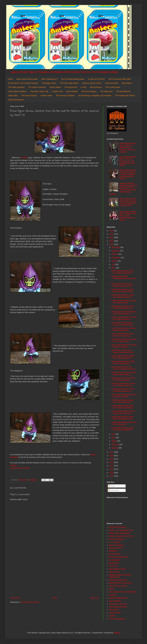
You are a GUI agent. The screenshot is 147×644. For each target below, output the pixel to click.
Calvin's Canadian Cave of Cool (121, 536)
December (116, 247)
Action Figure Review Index (27, 79)
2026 (112, 231)
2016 (112, 469)
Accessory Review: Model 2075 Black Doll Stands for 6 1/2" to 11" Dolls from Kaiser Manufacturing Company (123, 189)
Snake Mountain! (112, 83)
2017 (112, 466)
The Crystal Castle (113, 87)
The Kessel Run (71, 87)
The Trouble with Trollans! (125, 96)
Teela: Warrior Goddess (17, 91)
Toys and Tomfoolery (117, 619)
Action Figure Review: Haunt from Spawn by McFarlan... (123, 407)
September (116, 258)
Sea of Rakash (72, 91)
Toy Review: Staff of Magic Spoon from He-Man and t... (123, 324)
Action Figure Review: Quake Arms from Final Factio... (123, 401)
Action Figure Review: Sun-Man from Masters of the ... (124, 302)
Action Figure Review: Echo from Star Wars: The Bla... (124, 396)
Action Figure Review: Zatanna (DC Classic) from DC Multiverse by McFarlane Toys (128, 202)
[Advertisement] (55, 576)
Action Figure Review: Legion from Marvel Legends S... (123, 296)
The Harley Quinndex (16, 87)
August (115, 261)
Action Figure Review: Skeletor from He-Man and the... (123, 362)
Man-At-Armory (96, 87)
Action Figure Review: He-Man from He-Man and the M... (123, 385)
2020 (112, 456)
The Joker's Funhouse (37, 87)
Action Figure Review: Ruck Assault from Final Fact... (122, 285)
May (113, 434)
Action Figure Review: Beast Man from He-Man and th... (123, 291)
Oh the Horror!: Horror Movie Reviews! (23, 83)
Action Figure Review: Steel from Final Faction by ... (124, 423)
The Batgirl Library (49, 83)
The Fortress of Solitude (65, 96)
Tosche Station (55, 87)
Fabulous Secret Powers (92, 83)
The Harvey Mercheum (118, 607)
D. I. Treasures (115, 542)
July (113, 264)
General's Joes (115, 554)
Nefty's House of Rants (118, 586)
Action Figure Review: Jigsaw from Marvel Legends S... (123, 429)
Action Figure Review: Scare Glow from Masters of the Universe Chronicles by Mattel (128, 148)
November (116, 251)
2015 (112, 473)
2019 (112, 459)
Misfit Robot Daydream (118, 580)
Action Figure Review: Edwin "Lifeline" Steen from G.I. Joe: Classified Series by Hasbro (128, 216)
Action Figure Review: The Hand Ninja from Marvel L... (124, 346)
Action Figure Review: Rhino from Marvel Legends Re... (122, 272)
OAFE (111, 589)
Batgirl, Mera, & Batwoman (120, 533)
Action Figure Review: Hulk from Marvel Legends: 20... (124, 329)
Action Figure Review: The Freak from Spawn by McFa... (124, 318)
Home (10, 79)
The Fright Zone (106, 91)
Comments (114, 490)
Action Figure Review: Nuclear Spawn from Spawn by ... (123, 412)
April (114, 438)
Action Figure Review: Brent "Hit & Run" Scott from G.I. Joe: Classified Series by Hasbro (128, 161)
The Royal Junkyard (29, 96)
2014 (112, 476)
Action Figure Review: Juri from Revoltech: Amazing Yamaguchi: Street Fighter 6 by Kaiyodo (128, 174)
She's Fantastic (115, 601)
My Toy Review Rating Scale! (73, 79)
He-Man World (115, 560)
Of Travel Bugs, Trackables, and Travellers (95, 96)
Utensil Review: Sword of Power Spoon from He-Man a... (124, 374)
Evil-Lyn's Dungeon (89, 91)
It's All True (113, 566)
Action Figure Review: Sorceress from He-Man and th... (124, 340)
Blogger (117, 633)
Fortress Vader (46, 96)
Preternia (113, 595)
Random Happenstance (118, 598)
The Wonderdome (123, 91)
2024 (112, 237)
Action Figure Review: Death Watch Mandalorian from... (122, 418)
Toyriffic (112, 616)
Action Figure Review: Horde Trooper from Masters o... (122, 307)
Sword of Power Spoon (20, 468)
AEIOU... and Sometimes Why (121, 530)
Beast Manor (127, 83)
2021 (112, 452)
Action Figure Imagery (118, 527)
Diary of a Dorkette (116, 545)
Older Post (94, 598)
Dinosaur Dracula (116, 548)
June (114, 268)
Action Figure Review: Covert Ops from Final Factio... (123, 335)
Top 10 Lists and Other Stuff (119, 79)
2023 (112, 241)
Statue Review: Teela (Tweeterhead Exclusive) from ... (124, 278)
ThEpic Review (115, 613)
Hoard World (114, 563)
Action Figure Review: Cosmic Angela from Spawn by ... (123, 390)
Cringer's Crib (57, 91)
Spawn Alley (13, 96)
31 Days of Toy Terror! (96, 79)
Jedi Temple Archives (117, 569)
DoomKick (113, 551)
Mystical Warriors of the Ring (120, 583)
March (114, 441)
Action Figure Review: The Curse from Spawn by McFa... (124, 368)
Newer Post (15, 598)
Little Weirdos (114, 572)
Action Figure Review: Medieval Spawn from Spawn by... (124, 313)
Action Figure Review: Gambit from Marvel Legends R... (123, 357)
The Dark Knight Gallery (69, 83)
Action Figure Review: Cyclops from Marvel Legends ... (123, 379)
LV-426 (83, 87)
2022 (112, 244)
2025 (112, 234)
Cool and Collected (116, 539)
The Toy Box (114, 610)
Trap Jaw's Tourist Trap (39, 91)
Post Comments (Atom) (30, 602)
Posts (112, 486)
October (115, 254)
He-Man (24, 158)
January (115, 448)
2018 (112, 462)
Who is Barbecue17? (50, 79)
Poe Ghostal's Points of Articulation (123, 592)
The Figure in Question (118, 604)
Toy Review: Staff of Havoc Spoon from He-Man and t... (123, 351)
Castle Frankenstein (16, 100)
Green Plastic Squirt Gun (119, 557)
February (115, 444)
